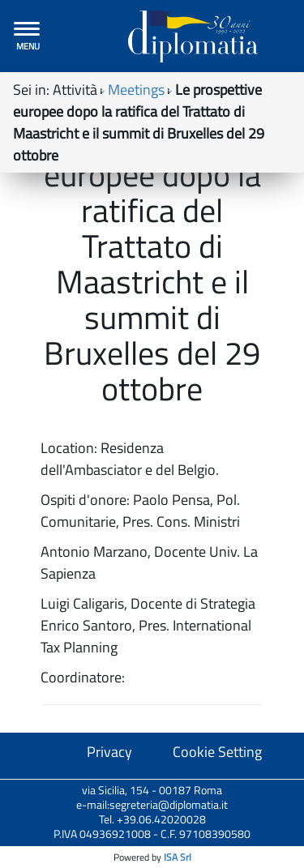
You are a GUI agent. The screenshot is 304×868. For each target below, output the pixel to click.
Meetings (136, 90)
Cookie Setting (217, 752)
